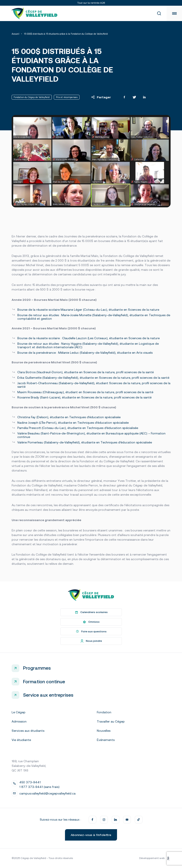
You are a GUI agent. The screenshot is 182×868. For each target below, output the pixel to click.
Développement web (155, 858)
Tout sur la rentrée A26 (91, 3)
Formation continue (44, 681)
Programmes (37, 668)
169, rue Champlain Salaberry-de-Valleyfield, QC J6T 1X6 (29, 766)
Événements (106, 740)
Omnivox (91, 622)
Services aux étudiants (28, 731)
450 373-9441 (30, 782)
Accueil (15, 34)
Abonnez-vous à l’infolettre (91, 835)
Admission (19, 721)
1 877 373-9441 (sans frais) (39, 787)
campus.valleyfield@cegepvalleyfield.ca (47, 793)
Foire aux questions (91, 631)
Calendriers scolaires (91, 612)
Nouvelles (104, 731)
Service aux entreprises (48, 695)
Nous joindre (91, 641)
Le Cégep (19, 712)
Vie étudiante (21, 740)
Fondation (104, 712)
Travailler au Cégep (111, 721)
